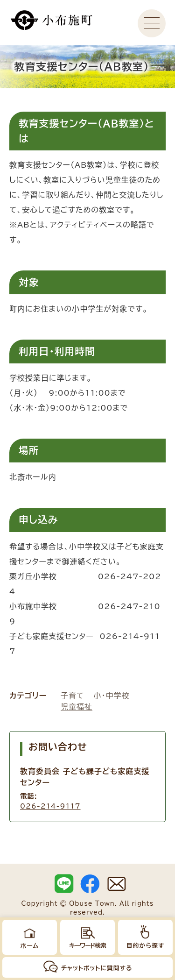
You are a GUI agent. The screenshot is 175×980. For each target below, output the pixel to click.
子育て (73, 696)
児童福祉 (77, 707)
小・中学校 (112, 696)
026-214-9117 (50, 806)
